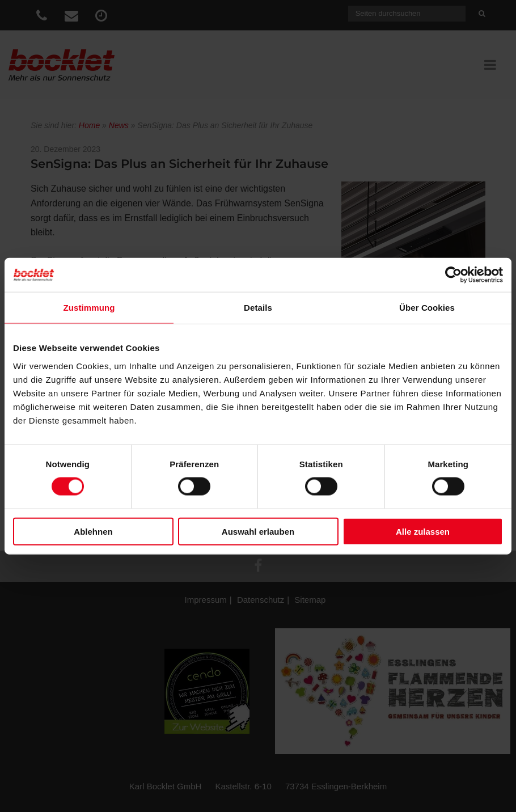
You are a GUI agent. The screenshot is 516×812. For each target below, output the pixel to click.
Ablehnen (93, 531)
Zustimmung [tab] (89, 308)
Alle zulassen (423, 531)
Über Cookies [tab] (427, 308)
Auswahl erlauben (258, 531)
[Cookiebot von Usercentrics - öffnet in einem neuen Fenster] (453, 275)
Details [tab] (258, 308)
